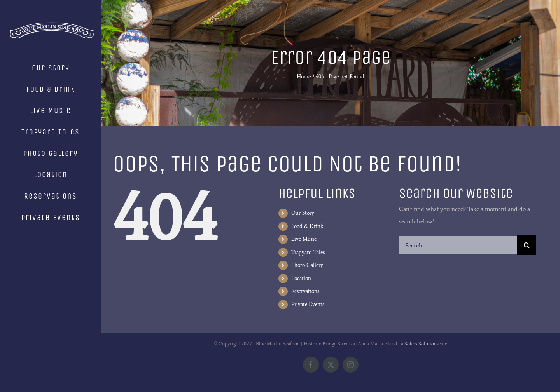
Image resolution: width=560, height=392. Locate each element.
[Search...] (458, 245)
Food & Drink (307, 226)
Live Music (304, 239)
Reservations (305, 291)
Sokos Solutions (422, 344)
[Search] (527, 245)
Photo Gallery (307, 265)
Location (301, 278)
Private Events (308, 304)
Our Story (303, 213)
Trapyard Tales (308, 252)
